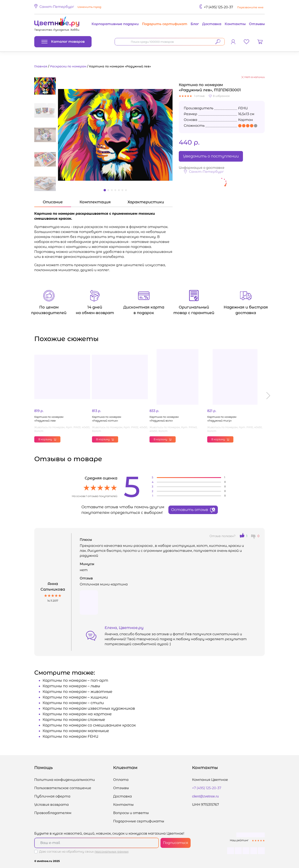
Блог (195, 24)
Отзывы (257, 24)
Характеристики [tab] (146, 202)
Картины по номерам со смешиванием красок (89, 725)
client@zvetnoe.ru (205, 796)
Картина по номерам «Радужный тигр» (222, 419)
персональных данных (112, 852)
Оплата (121, 780)
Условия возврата (51, 805)
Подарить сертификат (165, 24)
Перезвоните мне (250, 7)
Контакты (235, 24)
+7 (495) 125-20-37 (218, 7)
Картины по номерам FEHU (70, 736)
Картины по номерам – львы (71, 686)
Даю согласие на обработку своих (84, 852)
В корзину (47, 439)
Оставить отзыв (193, 510)
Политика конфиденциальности (65, 780)
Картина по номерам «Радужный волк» (164, 419)
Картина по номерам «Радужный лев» (49, 419)
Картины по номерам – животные (77, 692)
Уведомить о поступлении (211, 156)
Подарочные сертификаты (139, 821)
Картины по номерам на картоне (77, 714)
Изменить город (89, 7)
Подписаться (176, 843)
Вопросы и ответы (131, 813)
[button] (68, 7)
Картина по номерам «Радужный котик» (107, 419)
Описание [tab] (53, 202)
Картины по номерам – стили (73, 703)
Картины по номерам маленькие (76, 731)
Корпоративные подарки (115, 24)
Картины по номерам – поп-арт (75, 680)
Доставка (212, 24)
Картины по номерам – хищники (75, 697)
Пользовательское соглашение (63, 788)
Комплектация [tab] (95, 202)
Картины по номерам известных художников (89, 708)
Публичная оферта (52, 796)
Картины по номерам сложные (74, 720)
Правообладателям (53, 813)
